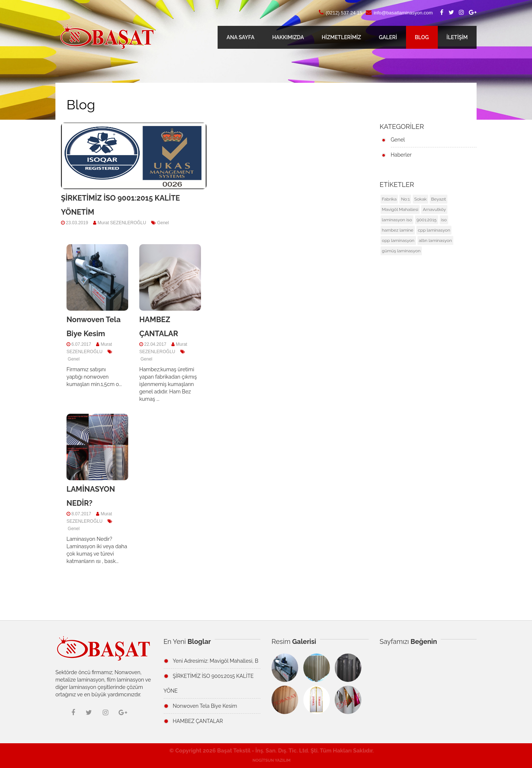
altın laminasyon (436, 240)
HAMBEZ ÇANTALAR (198, 721)
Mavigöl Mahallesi (400, 209)
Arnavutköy (434, 209)
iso (444, 220)
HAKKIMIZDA (288, 37)
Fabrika (389, 199)
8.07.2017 (81, 514)
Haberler (401, 155)
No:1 (405, 199)
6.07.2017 (81, 344)
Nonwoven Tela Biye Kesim (205, 706)
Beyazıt (439, 199)
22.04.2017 (155, 344)
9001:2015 (426, 220)
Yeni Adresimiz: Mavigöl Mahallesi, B (216, 661)
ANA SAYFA (240, 37)
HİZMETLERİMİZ (342, 37)
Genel (162, 223)
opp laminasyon (398, 240)
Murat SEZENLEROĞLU (120, 223)
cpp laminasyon (434, 230)
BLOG (422, 37)
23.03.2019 (76, 223)
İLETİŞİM (457, 37)
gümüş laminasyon (401, 251)
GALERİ (388, 37)
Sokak (420, 199)
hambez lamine (398, 230)
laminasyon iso (397, 220)
